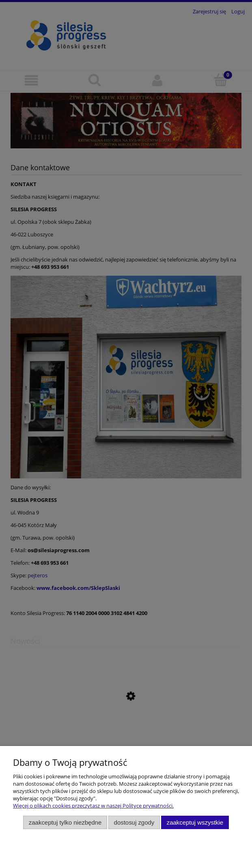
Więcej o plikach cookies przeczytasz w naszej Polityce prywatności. (93, 806)
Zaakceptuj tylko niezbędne (65, 822)
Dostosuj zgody (134, 822)
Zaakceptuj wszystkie (195, 822)
